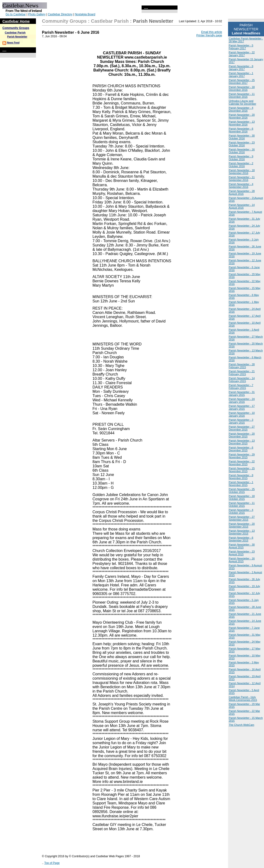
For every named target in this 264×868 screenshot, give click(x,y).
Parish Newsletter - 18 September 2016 (242, 172)
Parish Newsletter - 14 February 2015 (242, 380)
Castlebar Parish (15, 33)
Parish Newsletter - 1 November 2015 (241, 484)
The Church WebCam (241, 725)
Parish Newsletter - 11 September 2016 (242, 179)
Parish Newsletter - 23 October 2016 (242, 144)
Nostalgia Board (85, 14)
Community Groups (16, 28)
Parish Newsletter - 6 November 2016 (241, 130)
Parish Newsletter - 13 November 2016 (242, 123)
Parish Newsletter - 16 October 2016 (242, 151)
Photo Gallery (37, 14)
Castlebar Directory (60, 14)
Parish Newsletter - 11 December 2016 (242, 95)
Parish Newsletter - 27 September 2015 (242, 518)
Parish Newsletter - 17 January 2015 (242, 407)
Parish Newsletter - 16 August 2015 (242, 560)
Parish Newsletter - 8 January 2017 (241, 68)
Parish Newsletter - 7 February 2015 (241, 387)
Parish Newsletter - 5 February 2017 (241, 47)
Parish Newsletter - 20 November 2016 (242, 116)
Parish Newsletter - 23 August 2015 (242, 553)
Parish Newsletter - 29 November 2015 (242, 456)
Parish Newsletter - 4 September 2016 (241, 186)
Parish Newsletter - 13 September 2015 (242, 532)
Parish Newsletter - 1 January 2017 (241, 75)
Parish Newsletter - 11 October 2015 (242, 504)
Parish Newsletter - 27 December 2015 (242, 428)
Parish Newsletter (17, 37)
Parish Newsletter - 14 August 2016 (242, 206)
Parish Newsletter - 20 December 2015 (242, 435)
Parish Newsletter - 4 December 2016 (241, 109)
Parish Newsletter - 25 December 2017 (242, 82)
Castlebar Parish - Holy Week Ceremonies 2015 (243, 699)
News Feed (13, 43)
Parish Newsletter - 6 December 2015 (241, 449)
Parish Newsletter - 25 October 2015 (242, 491)
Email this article (212, 32)
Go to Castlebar (16, 14)
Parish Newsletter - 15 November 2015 (242, 470)
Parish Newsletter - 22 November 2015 (242, 463)
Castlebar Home (16, 21)
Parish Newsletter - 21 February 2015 (242, 373)
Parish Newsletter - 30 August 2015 (242, 546)
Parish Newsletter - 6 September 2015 (241, 539)
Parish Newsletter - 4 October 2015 (241, 511)
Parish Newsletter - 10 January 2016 (242, 414)
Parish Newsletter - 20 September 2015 (242, 525)
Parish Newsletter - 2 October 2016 (241, 165)
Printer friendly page (209, 35)
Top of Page (52, 863)
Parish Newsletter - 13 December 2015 (242, 442)
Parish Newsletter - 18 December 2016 (242, 88)
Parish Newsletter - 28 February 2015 (242, 366)
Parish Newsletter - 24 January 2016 (242, 400)
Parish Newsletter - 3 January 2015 (241, 421)
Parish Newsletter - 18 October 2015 (242, 497)
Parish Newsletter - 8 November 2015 (241, 477)
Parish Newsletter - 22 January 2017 (242, 54)
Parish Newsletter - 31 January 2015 (242, 393)
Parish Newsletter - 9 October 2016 (241, 158)
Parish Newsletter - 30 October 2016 (242, 137)
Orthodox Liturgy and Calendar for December (242, 102)
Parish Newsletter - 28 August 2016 (242, 192)
